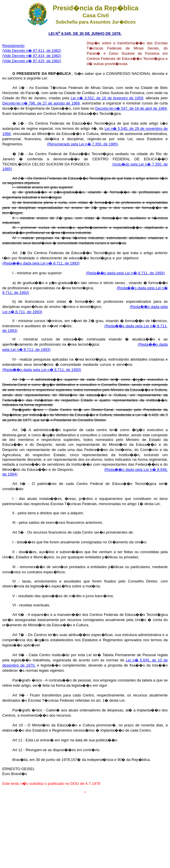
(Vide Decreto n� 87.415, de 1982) (32, 61)
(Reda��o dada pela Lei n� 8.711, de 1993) (125, 273)
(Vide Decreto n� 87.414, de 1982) (32, 56)
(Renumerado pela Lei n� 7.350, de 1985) (83, 144)
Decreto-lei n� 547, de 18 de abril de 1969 (131, 108)
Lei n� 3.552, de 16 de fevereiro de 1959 (107, 98)
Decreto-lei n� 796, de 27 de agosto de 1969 (41, 103)
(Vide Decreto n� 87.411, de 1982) (32, 51)
